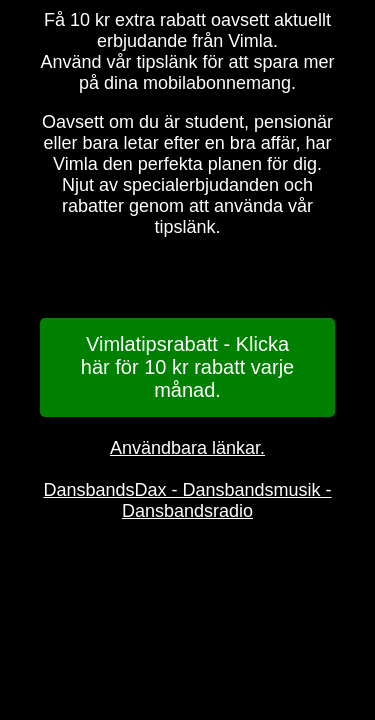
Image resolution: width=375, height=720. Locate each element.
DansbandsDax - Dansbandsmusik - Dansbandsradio (187, 500)
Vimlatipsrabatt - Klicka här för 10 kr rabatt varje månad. (187, 367)
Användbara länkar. (187, 448)
